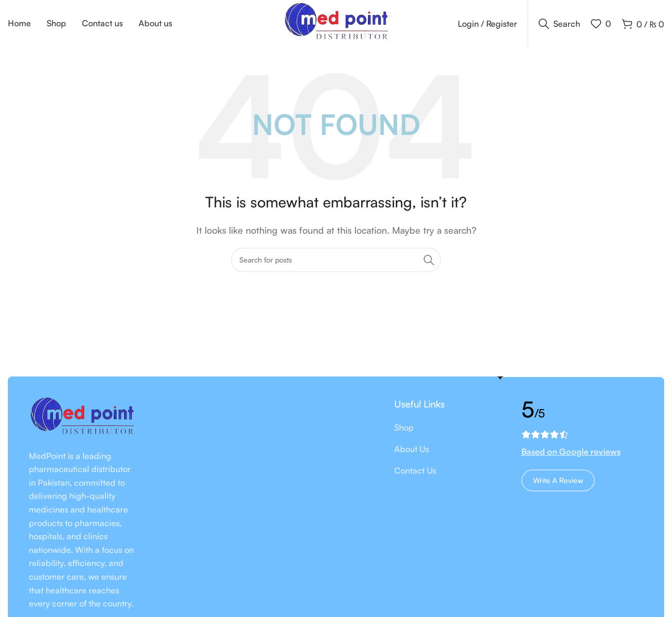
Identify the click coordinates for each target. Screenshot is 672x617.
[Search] (559, 24)
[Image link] (82, 417)
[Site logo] (336, 23)
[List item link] (437, 428)
